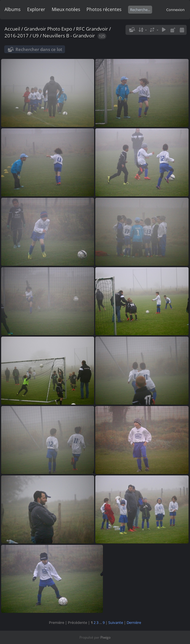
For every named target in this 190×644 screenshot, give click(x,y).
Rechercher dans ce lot (39, 49)
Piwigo (105, 637)
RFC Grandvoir (92, 29)
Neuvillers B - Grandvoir (69, 36)
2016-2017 (17, 36)
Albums (13, 9)
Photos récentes (104, 9)
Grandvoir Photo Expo (48, 29)
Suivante (116, 622)
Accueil (12, 29)
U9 (36, 36)
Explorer (36, 9)
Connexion (175, 10)
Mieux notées (66, 9)
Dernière (134, 622)
